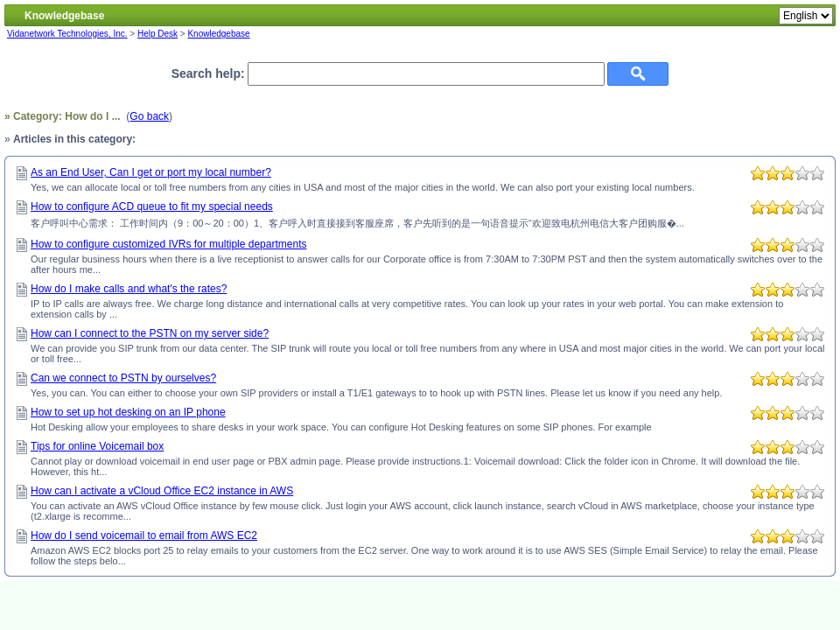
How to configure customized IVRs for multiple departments (168, 244)
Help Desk (157, 34)
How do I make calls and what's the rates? (129, 289)
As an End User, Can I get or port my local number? (151, 172)
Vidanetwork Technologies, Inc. (67, 34)
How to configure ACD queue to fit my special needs (152, 206)
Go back (149, 116)
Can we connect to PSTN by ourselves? (123, 378)
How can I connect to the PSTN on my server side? (150, 333)
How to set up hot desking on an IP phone (128, 412)
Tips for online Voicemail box (97, 446)
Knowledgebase (218, 34)
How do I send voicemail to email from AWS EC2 (144, 535)
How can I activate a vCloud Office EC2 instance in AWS (162, 491)
